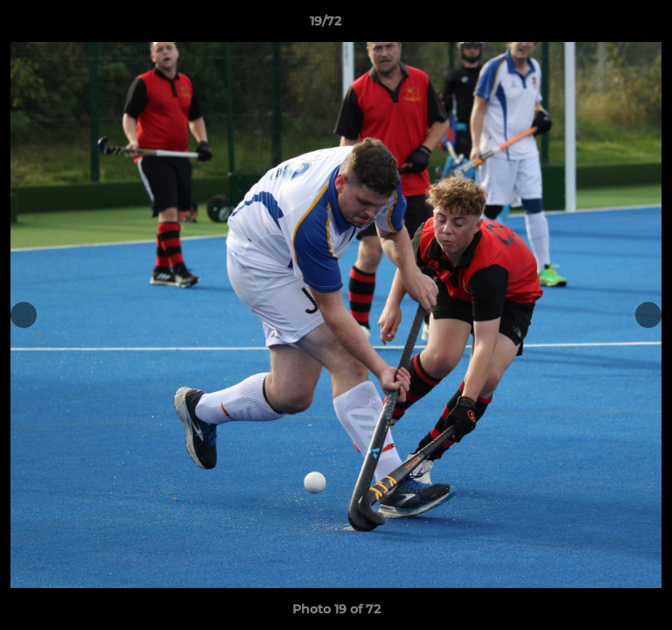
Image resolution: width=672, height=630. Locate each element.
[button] (609, 25)
